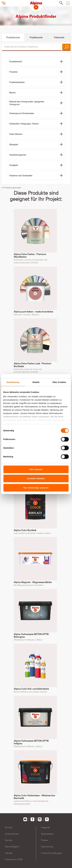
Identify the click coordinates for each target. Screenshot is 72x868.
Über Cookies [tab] (59, 382)
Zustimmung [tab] (13, 382)
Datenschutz (47, 847)
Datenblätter (47, 834)
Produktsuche (13, 37)
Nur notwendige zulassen (36, 488)
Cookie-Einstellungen (52, 853)
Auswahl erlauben (36, 478)
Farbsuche (59, 37)
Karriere (9, 840)
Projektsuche (36, 37)
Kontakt (9, 827)
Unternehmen (12, 834)
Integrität (45, 827)
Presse (44, 840)
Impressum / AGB (14, 859)
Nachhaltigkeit (12, 847)
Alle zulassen (36, 469)
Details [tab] (36, 382)
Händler (9, 853)
